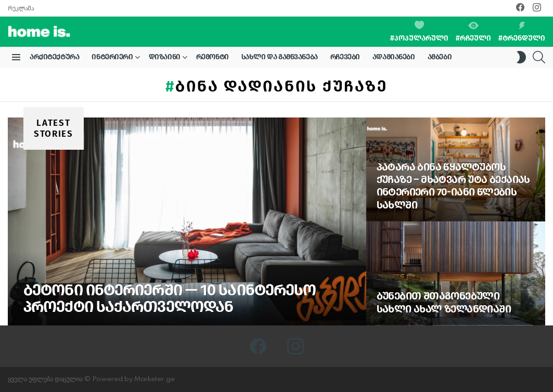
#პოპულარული (419, 32)
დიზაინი (165, 59)
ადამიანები (394, 57)
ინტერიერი (112, 59)
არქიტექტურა (54, 57)
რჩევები (345, 57)
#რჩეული (473, 32)
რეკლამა (21, 8)
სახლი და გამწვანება (280, 57)
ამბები (440, 57)
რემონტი (213, 57)
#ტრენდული (522, 32)
